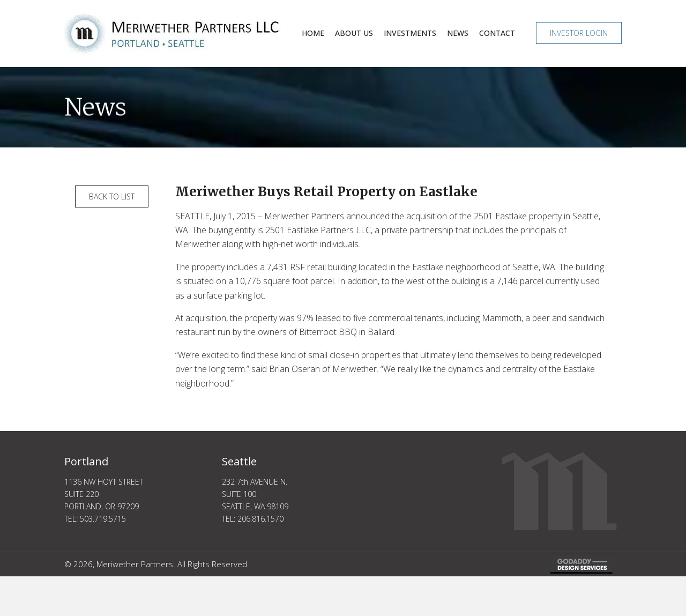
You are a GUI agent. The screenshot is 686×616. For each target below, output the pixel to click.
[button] (579, 33)
